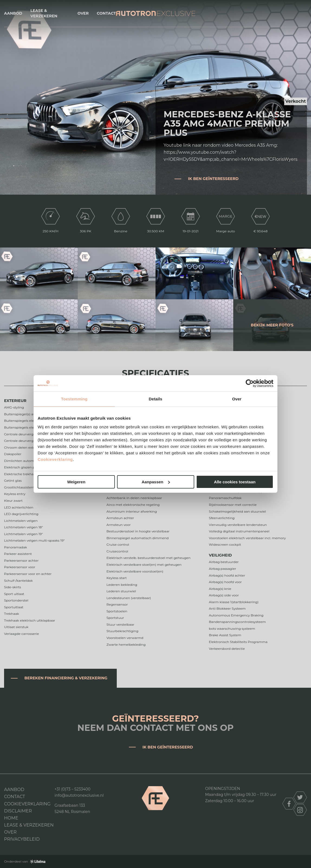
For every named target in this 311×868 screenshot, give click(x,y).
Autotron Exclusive (156, 13)
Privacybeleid (22, 839)
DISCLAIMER (18, 811)
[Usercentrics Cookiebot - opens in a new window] (250, 383)
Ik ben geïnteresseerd (213, 179)
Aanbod (13, 13)
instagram (300, 810)
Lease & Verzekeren (44, 13)
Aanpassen (156, 482)
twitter (300, 797)
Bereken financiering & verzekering (66, 678)
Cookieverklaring (55, 459)
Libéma (38, 861)
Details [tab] (155, 399)
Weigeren (76, 482)
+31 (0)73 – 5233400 (72, 789)
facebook (289, 804)
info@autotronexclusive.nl (79, 795)
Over (83, 13)
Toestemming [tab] (74, 399)
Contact (106, 13)
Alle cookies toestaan (235, 482)
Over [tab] (237, 399)
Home (11, 818)
